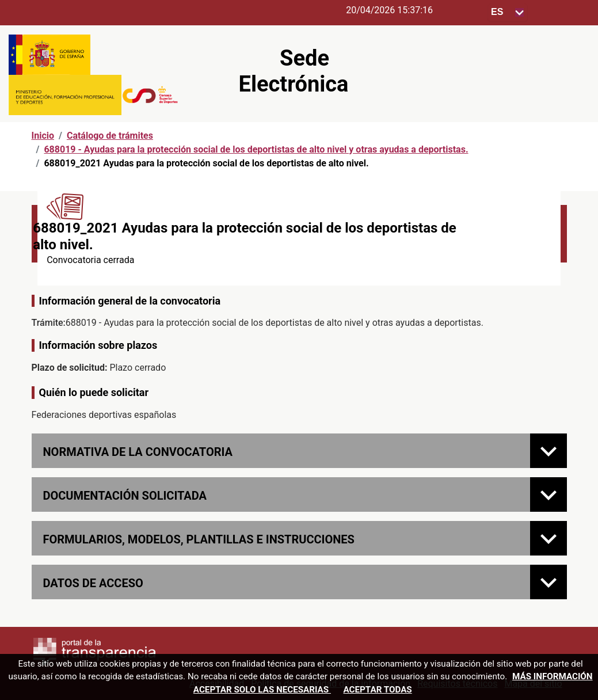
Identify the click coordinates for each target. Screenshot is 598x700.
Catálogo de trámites (110, 136)
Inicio (43, 136)
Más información (553, 676)
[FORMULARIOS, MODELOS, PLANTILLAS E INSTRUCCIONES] (549, 538)
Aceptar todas (377, 690)
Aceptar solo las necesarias (262, 690)
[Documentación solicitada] (549, 494)
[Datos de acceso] (549, 582)
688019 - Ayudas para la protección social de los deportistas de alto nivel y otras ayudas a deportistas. (256, 149)
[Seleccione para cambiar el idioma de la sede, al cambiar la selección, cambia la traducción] (508, 12)
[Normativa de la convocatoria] (549, 451)
